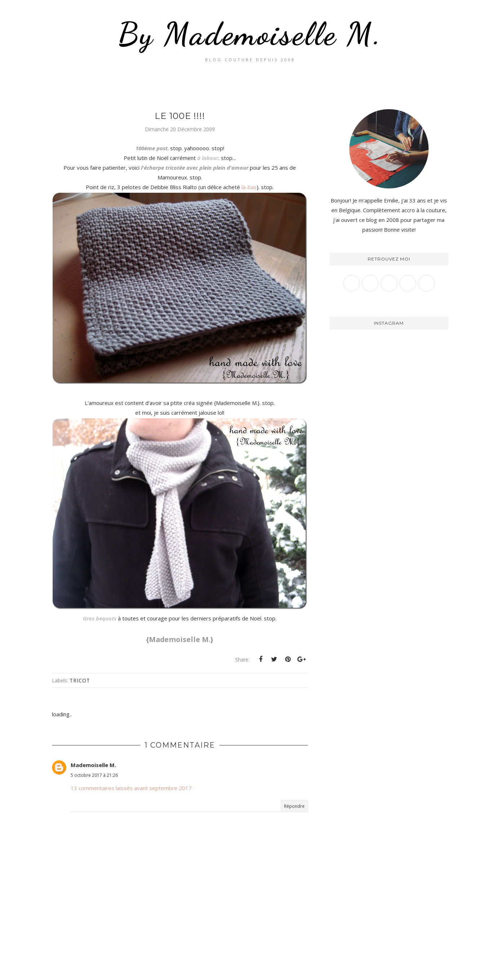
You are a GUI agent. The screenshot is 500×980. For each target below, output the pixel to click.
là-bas (249, 187)
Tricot (80, 680)
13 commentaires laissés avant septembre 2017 (131, 788)
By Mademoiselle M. (250, 34)
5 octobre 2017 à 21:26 (94, 775)
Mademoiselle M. (93, 765)
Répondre (294, 806)
